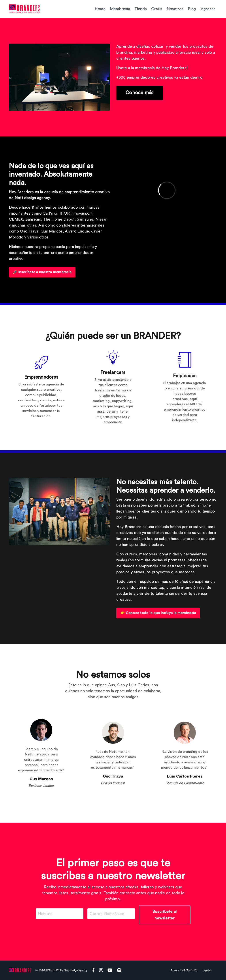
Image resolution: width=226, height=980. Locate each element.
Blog (192, 9)
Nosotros (175, 9)
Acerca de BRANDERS (184, 970)
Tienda (141, 9)
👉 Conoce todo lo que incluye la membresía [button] (158, 613)
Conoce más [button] (140, 93)
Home (100, 9)
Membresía (120, 9)
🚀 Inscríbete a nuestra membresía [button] (42, 272)
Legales (207, 970)
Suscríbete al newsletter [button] (165, 915)
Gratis (157, 9)
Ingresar (208, 9)
